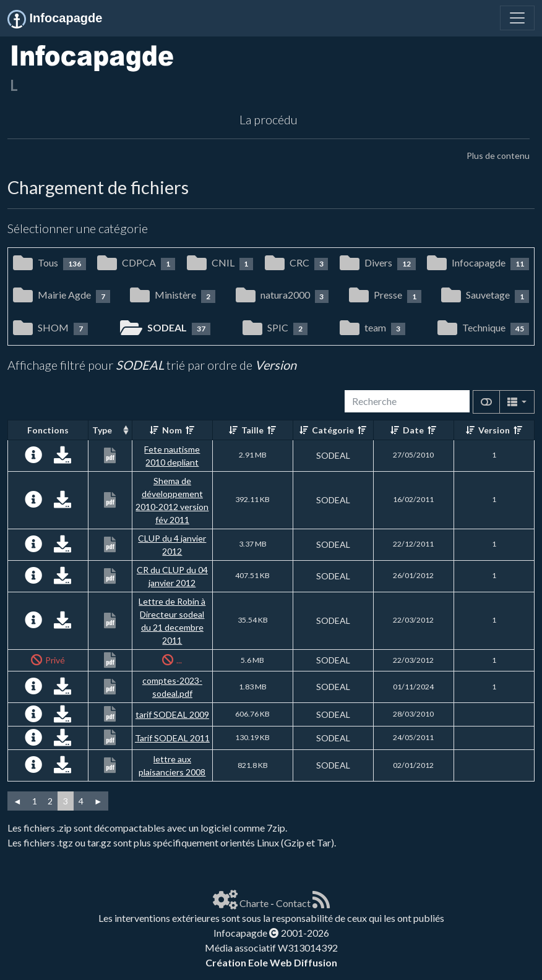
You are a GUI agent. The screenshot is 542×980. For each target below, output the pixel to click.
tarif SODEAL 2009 (172, 714)
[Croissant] (154, 430)
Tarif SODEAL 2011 (172, 738)
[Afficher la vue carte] (486, 402)
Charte (254, 903)
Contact (293, 903)
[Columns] (517, 402)
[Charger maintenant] (62, 458)
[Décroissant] (190, 430)
